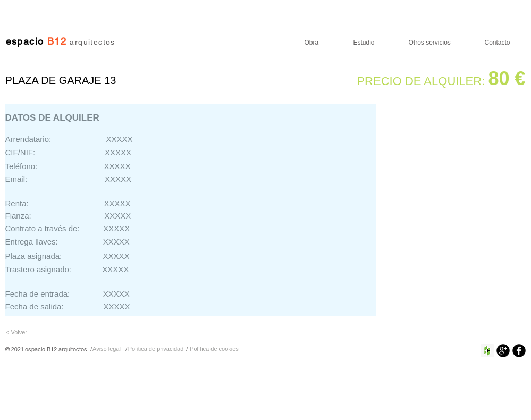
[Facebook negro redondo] (519, 351)
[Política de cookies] (214, 350)
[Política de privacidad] (156, 350)
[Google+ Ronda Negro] (503, 351)
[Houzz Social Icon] (487, 351)
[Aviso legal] (107, 350)
